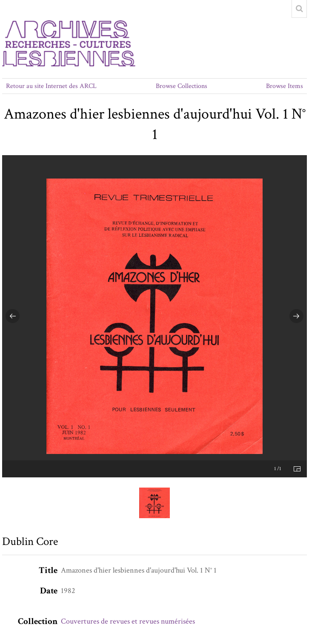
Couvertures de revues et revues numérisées (128, 621)
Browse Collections (182, 86)
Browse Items (285, 86)
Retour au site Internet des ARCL (51, 86)
